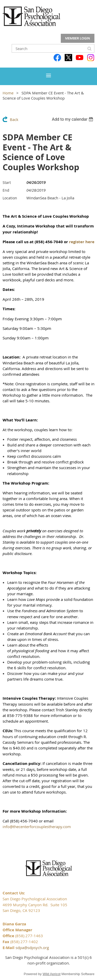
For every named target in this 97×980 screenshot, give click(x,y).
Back (14, 119)
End (6, 190)
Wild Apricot (52, 974)
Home (8, 93)
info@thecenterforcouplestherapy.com (37, 827)
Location (10, 198)
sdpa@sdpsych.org (32, 948)
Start (7, 182)
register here (82, 242)
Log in (78, 38)
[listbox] (73, 119)
